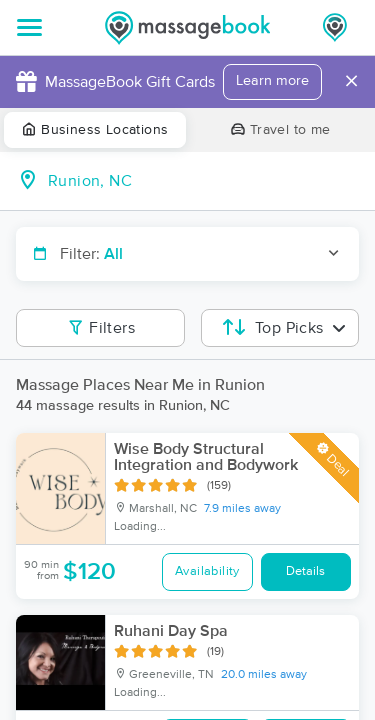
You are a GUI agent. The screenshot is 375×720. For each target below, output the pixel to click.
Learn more (272, 81)
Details (305, 571)
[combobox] (203, 181)
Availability (207, 571)
